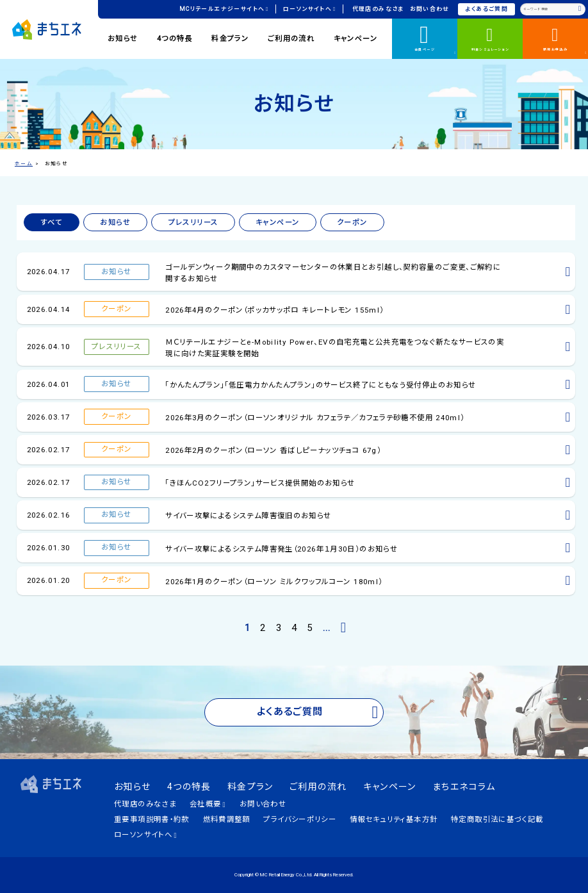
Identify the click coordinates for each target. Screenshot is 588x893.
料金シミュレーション (490, 38)
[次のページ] (344, 628)
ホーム (24, 164)
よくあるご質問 (487, 9)
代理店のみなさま (378, 9)
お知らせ (123, 38)
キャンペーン (355, 38)
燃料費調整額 (227, 819)
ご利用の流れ (291, 38)
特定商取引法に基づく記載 (497, 819)
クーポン (352, 222)
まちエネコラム (464, 787)
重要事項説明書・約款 (152, 819)
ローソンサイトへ (309, 9)
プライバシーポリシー (300, 819)
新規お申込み (565, 39)
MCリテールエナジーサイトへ (224, 9)
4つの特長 (175, 38)
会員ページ (436, 37)
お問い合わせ (430, 9)
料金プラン (230, 38)
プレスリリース (193, 222)
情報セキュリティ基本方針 (394, 819)
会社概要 (208, 804)
